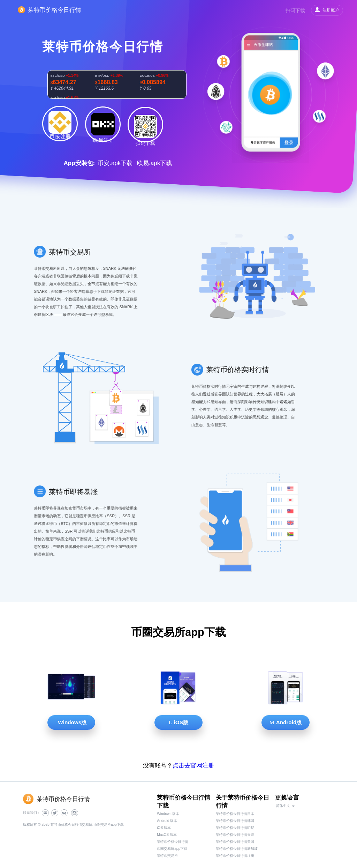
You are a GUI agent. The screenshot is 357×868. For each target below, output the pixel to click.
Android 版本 (167, 821)
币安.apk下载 (115, 163)
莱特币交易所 (167, 856)
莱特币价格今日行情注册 (235, 856)
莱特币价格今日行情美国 (235, 842)
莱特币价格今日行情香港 (235, 835)
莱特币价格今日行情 (173, 842)
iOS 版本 (164, 828)
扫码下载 (295, 10)
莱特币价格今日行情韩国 (235, 821)
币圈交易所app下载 (172, 849)
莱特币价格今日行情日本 (235, 814)
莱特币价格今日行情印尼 (235, 828)
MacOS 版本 (167, 835)
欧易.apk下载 (154, 163)
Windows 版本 (168, 814)
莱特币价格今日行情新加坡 (237, 849)
